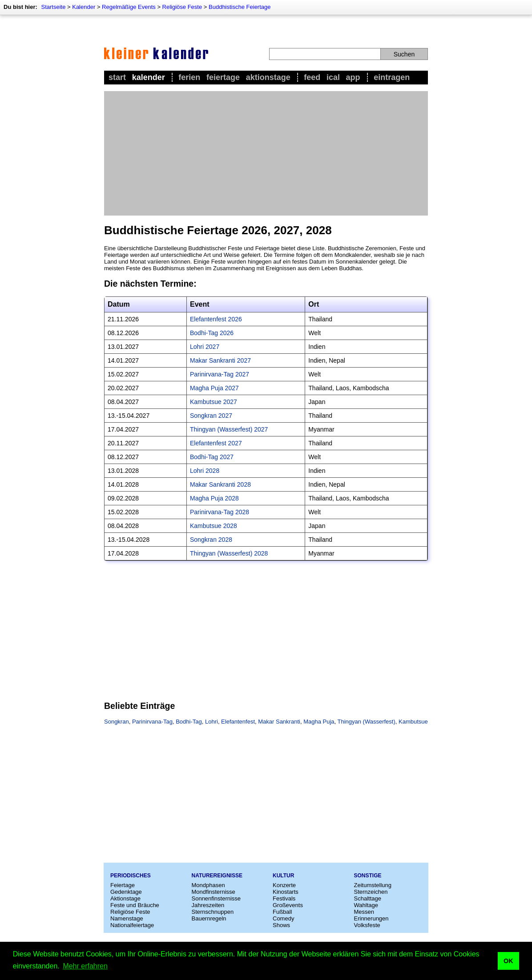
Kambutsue (413, 722)
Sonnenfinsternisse (216, 898)
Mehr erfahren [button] (85, 966)
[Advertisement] (266, 153)
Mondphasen (208, 885)
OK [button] (508, 961)
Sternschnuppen (213, 912)
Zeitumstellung (373, 885)
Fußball (282, 912)
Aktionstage (268, 77)
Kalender (84, 7)
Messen (364, 912)
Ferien (189, 77)
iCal (333, 77)
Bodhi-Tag (189, 722)
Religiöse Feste (182, 7)
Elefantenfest (238, 722)
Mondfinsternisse (214, 892)
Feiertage (223, 77)
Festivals (284, 898)
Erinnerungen (371, 918)
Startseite (53, 7)
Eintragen (392, 77)
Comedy (283, 918)
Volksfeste (367, 925)
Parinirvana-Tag (152, 722)
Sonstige (368, 876)
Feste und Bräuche (135, 905)
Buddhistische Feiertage (240, 7)
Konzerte (284, 885)
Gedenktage (126, 892)
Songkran (117, 722)
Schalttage (368, 898)
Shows (281, 925)
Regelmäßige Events (129, 7)
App (353, 77)
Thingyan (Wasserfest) (367, 722)
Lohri (212, 722)
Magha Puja (319, 722)
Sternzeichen (371, 892)
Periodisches (131, 876)
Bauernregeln (209, 918)
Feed (312, 77)
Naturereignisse (217, 876)
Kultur (283, 876)
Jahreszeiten (208, 905)
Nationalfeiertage (132, 925)
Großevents (288, 905)
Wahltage (366, 905)
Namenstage (127, 918)
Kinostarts (286, 892)
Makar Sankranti (279, 722)
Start (117, 77)
